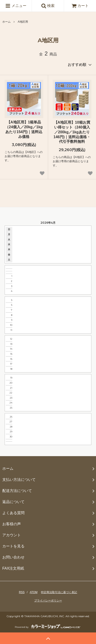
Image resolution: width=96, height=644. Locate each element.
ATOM (34, 592)
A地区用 (23, 22)
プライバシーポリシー (48, 601)
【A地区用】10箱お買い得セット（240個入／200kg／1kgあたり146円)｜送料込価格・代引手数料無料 (72, 132)
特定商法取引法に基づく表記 (59, 592)
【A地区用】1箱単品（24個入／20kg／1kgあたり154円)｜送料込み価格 (24, 129)
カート (80, 6)
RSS (22, 592)
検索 (48, 6)
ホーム (6, 22)
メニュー (16, 6)
